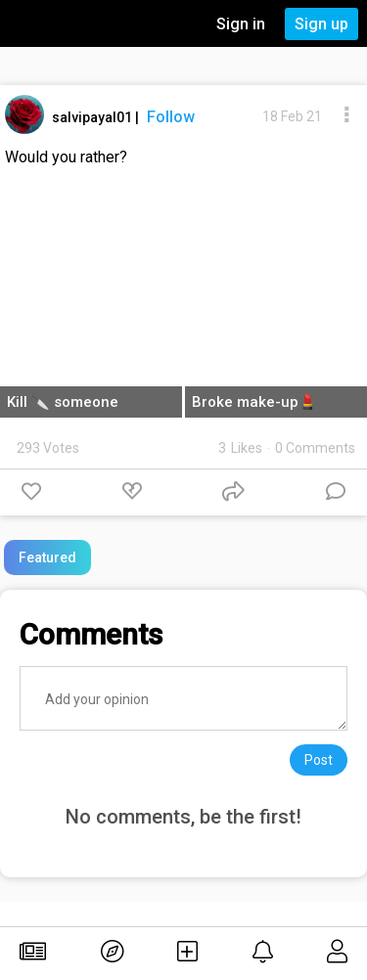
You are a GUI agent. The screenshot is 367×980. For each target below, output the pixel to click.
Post (319, 760)
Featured (47, 557)
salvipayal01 (93, 117)
